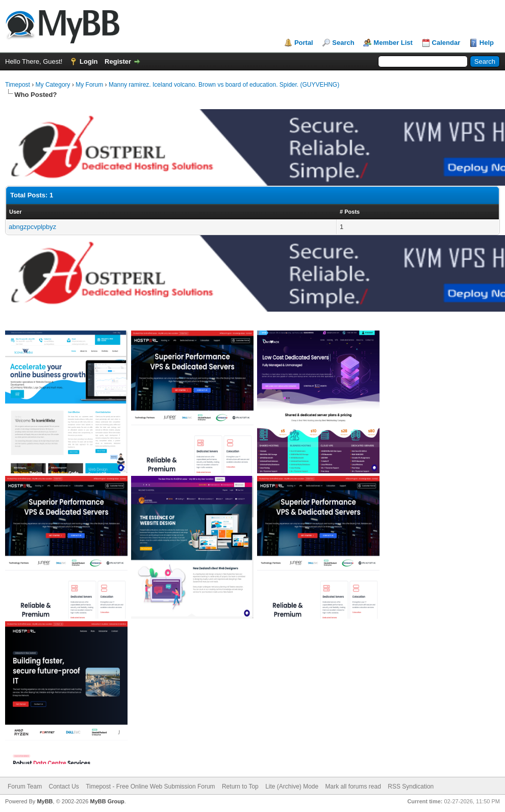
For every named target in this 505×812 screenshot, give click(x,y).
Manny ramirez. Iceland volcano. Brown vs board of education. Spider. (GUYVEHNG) (224, 85)
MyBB (45, 801)
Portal (304, 43)
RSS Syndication (411, 786)
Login (89, 61)
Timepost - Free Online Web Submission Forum (150, 786)
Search (343, 43)
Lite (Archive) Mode (292, 786)
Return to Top (240, 786)
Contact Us (64, 786)
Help (487, 43)
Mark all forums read (353, 786)
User (15, 212)
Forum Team (25, 786)
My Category (53, 85)
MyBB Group (107, 801)
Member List (393, 43)
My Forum (89, 85)
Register (118, 61)
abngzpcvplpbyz (32, 227)
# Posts (350, 212)
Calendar (446, 43)
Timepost (18, 85)
